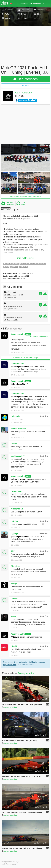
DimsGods (16, 566)
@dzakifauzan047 (19, 479)
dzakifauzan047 (18, 456)
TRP (13, 551)
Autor (28, 334)
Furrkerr (15, 599)
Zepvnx (14, 616)
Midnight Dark (17, 509)
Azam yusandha (23, 93)
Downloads (10, 204)
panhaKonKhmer (18, 429)
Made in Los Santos (9, 864)
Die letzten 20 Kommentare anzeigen (25, 358)
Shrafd (14, 646)
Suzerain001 (16, 491)
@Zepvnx (15, 637)
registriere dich (10, 665)
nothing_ (15, 521)
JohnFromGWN (18, 363)
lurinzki (14, 444)
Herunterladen (26, 79)
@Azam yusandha (19, 366)
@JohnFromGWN (19, 384)
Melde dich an (35, 662)
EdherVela (15, 416)
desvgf (14, 584)
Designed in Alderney (10, 862)
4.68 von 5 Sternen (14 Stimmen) (12, 210)
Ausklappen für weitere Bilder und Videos (25, 197)
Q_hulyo (15, 534)
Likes (23, 204)
